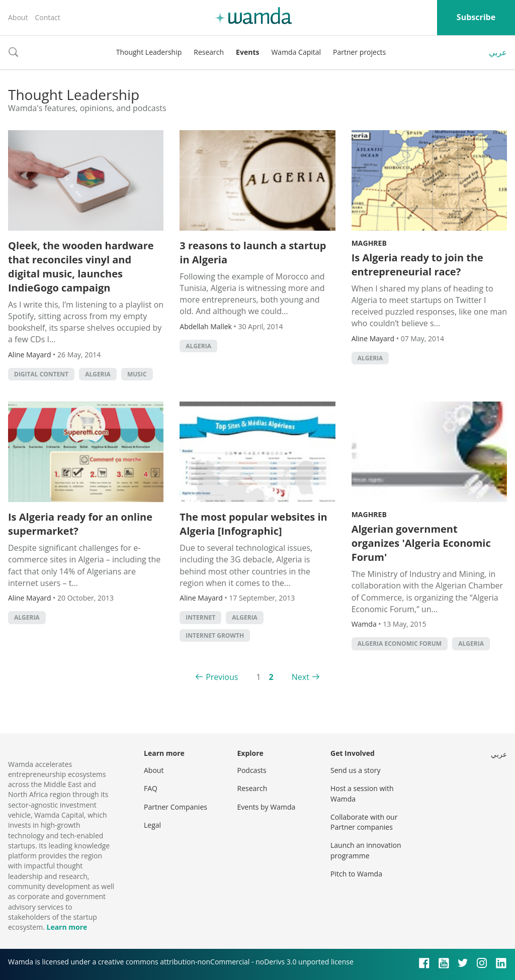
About (18, 17)
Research (209, 52)
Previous (222, 677)
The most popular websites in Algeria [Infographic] (253, 524)
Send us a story (355, 770)
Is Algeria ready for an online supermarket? (80, 524)
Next (301, 677)
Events (247, 52)
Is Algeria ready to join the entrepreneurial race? (417, 265)
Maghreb (369, 243)
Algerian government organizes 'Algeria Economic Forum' (421, 543)
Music (137, 374)
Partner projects (359, 52)
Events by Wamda (267, 807)
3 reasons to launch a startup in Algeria (253, 253)
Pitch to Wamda (356, 874)
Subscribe (476, 17)
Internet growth (215, 635)
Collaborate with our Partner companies (364, 822)
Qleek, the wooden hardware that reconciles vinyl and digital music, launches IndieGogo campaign (81, 267)
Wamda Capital (296, 52)
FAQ (151, 788)
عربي (498, 52)
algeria (98, 374)
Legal (152, 825)
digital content (41, 374)
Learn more (67, 927)
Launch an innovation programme (366, 850)
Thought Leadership (149, 52)
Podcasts (252, 770)
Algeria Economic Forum (400, 644)
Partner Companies (176, 807)
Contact (47, 17)
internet (200, 617)
